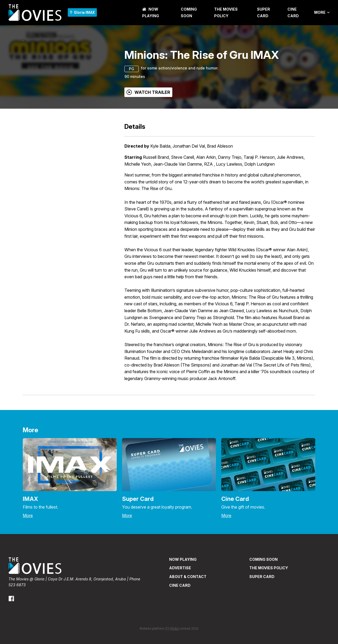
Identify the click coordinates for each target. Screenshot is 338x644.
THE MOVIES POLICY (269, 600)
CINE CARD (180, 618)
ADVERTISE (180, 600)
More (322, 12)
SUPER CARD (262, 609)
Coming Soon (263, 592)
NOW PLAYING (183, 592)
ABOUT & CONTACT (188, 609)
